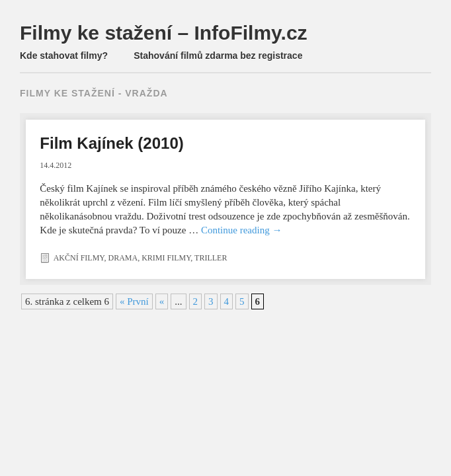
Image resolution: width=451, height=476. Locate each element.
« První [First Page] (134, 301)
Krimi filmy (166, 258)
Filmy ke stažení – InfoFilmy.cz (164, 33)
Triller (211, 258)
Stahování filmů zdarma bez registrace (218, 56)
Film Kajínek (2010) (111, 143)
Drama (123, 258)
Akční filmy (79, 258)
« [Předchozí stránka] (162, 301)
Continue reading (241, 230)
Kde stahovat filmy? (64, 56)
